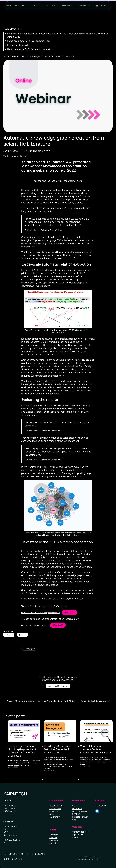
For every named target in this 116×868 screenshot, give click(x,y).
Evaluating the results (18, 45)
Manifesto (77, 808)
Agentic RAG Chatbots (55, 810)
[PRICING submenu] (41, 6)
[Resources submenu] (75, 6)
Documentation (80, 811)
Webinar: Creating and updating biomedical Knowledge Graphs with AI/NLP (41, 701)
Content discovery (81, 832)
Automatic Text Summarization (95, 701)
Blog (13, 56)
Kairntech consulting (54, 842)
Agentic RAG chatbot (78, 836)
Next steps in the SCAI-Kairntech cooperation (30, 49)
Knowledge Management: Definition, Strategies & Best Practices (58, 749)
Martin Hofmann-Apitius (37, 230)
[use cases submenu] (58, 6)
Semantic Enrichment (55, 815)
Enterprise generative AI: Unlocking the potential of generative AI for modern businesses (22, 751)
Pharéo (98, 859)
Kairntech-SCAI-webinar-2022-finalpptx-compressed (41, 613)
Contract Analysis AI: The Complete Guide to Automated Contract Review (96, 749)
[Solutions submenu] (27, 6)
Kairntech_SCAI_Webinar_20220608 (35, 625)
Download (69, 613)
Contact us (100, 806)
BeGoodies (84, 859)
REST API (76, 814)
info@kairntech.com (74, 599)
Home (6, 56)
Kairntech (15, 794)
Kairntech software (54, 836)
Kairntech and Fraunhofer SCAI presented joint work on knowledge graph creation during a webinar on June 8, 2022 (58, 35)
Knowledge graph (29, 649)
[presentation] (24, 731)
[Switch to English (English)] (102, 6)
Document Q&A (57, 806)
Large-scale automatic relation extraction (28, 41)
